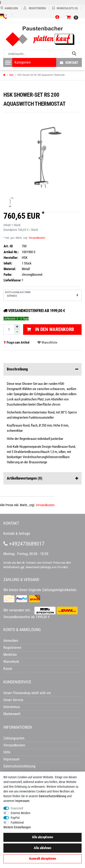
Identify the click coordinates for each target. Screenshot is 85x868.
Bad (11, 75)
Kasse (8, 669)
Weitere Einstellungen (17, 827)
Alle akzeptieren (42, 837)
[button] (58, 17)
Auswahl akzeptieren (42, 859)
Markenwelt (12, 714)
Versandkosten (37, 238)
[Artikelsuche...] (41, 54)
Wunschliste (47, 342)
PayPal (15, 818)
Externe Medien (21, 813)
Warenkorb (11, 662)
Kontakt (69, 63)
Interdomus (12, 707)
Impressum (22, 801)
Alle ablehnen (42, 848)
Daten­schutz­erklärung (52, 796)
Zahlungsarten (14, 738)
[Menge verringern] (17, 332)
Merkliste (10, 655)
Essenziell (17, 808)
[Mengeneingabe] (9, 330)
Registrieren (12, 648)
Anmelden (11, 641)
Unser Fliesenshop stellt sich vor (27, 693)
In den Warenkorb (50, 329)
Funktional (17, 822)
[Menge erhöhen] (17, 327)
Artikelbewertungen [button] (42, 478)
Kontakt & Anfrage (17, 534)
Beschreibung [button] (42, 369)
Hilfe (7, 752)
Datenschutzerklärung (19, 766)
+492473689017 (24, 544)
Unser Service (13, 700)
